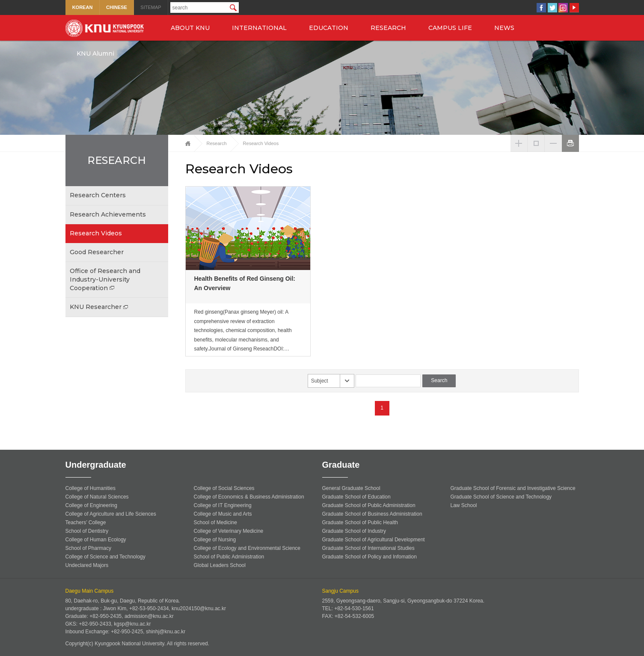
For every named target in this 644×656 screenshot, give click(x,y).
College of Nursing (215, 540)
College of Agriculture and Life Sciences (111, 514)
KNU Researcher (100, 307)
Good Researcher (97, 252)
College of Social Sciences (224, 488)
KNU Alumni (95, 53)
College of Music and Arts (223, 514)
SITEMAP (151, 7)
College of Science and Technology (105, 557)
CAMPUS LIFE (450, 28)
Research (217, 143)
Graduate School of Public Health (360, 522)
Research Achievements (108, 214)
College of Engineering (91, 505)
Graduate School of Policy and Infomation (369, 557)
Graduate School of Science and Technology (501, 497)
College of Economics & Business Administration (249, 497)
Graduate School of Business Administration (372, 514)
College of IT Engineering (223, 505)
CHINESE (117, 7)
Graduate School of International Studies (368, 548)
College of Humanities (91, 488)
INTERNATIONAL (259, 28)
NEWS (504, 28)
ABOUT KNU (190, 28)
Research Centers (98, 195)
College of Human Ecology (96, 540)
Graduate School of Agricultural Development (374, 540)
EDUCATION (329, 28)
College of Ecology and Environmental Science (247, 548)
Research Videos (96, 233)
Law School (464, 505)
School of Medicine (215, 522)
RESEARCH (388, 28)
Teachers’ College (86, 522)
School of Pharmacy (88, 548)
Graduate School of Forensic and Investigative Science (513, 488)
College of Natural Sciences (97, 497)
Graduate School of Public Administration (369, 505)
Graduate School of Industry (354, 531)
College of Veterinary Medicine (229, 531)
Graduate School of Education (356, 497)
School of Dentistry (87, 531)
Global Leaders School (220, 565)
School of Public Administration (229, 557)
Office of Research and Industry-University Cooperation (105, 279)
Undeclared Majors (87, 565)
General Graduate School (351, 488)
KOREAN (83, 7)
